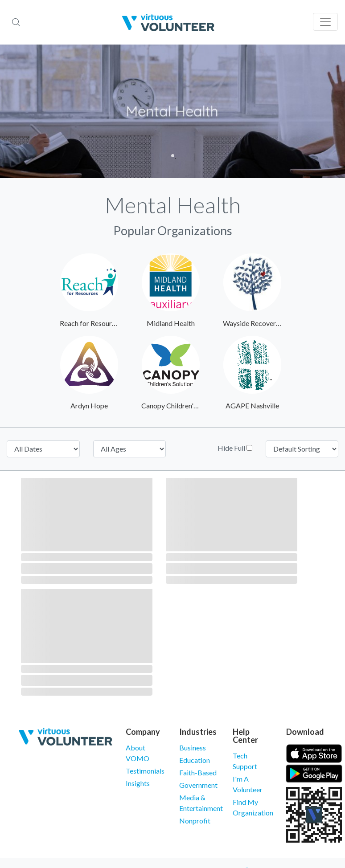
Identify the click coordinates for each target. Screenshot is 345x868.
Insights (138, 783)
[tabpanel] (172, 111)
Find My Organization (253, 807)
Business (193, 748)
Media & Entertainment (199, 803)
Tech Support (245, 761)
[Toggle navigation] (325, 22)
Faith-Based (198, 772)
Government (198, 785)
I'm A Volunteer (248, 784)
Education (195, 760)
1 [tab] (173, 156)
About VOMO (138, 753)
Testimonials (145, 771)
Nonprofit (195, 821)
